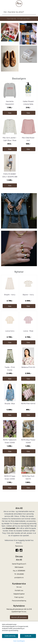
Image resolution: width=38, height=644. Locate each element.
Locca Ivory (10, 331)
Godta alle (28, 636)
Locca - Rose (28, 331)
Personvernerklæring (19, 601)
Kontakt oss (19, 590)
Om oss (19, 587)
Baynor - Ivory (28, 295)
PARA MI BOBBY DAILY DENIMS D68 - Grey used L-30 (10, 177)
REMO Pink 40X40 (28, 403)
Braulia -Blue (10, 403)
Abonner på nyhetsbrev (19, 617)
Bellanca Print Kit (28, 367)
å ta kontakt (11, 528)
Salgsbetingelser (19, 594)
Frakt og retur (19, 597)
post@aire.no (19, 577)
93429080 (20, 574)
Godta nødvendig (10, 636)
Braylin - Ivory (10, 295)
